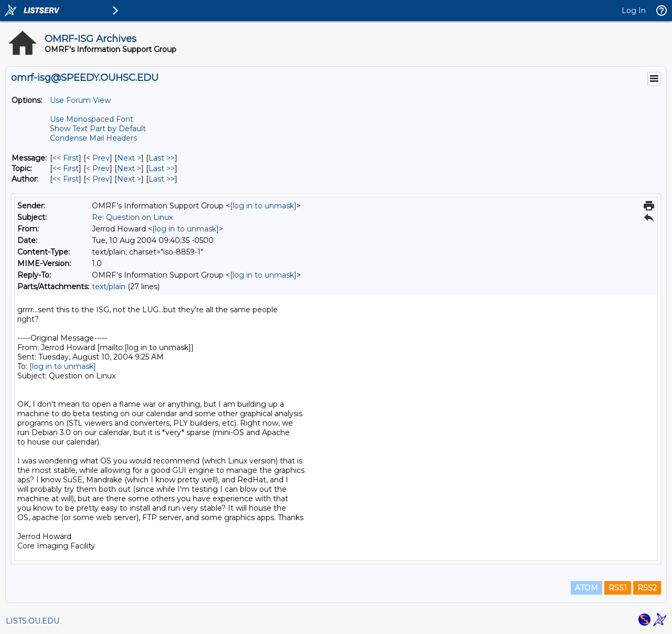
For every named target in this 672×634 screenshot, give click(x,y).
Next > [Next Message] (129, 158)
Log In (634, 10)
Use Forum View (80, 100)
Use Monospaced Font (92, 119)
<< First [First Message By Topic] (66, 168)
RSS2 (647, 588)
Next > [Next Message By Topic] (129, 168)
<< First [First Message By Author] (66, 179)
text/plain (109, 287)
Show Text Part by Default (98, 129)
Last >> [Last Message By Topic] (162, 168)
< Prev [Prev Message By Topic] (98, 168)
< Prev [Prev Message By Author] (98, 179)
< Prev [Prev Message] (98, 158)
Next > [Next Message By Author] (129, 179)
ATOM (586, 588)
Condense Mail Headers (93, 138)
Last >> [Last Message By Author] (162, 179)
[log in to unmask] (263, 206)
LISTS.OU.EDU (33, 621)
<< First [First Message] (66, 158)
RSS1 (618, 588)
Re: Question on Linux (132, 217)
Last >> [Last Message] (162, 158)
